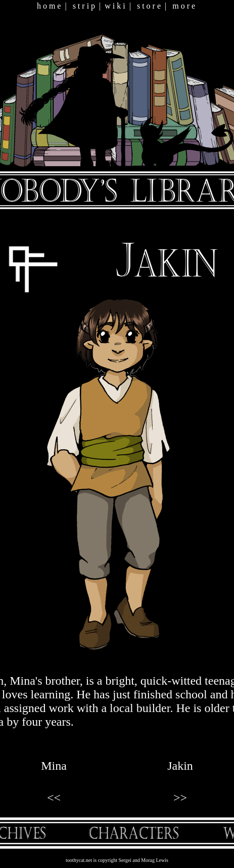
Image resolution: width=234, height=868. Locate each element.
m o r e (184, 6)
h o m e (49, 6)
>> (180, 798)
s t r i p (84, 6)
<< (54, 798)
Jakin (180, 766)
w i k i (115, 6)
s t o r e (149, 6)
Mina (54, 766)
